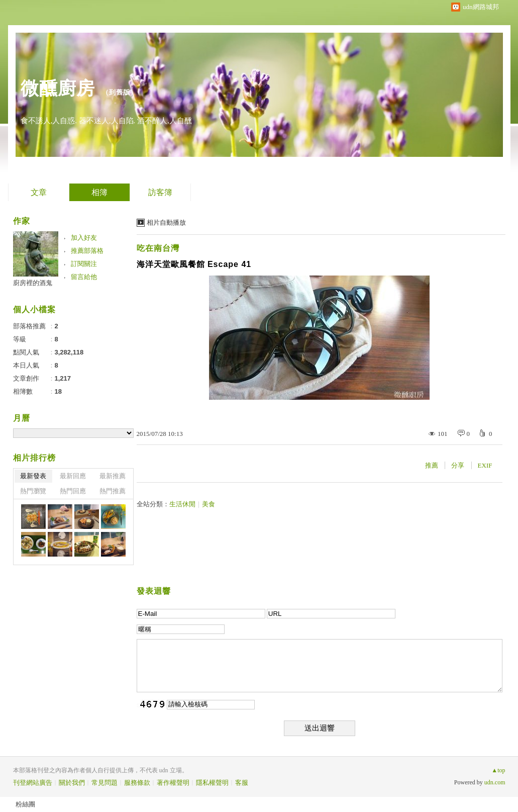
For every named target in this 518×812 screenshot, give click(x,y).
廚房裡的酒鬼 (33, 283)
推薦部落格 (87, 251)
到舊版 (120, 92)
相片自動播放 (166, 222)
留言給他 (84, 277)
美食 (209, 504)
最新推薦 (113, 476)
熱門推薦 (113, 491)
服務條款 (137, 783)
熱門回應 (73, 491)
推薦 (432, 465)
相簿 (99, 192)
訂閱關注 (84, 264)
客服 (242, 783)
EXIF (485, 465)
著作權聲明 (173, 783)
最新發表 (33, 476)
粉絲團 (25, 804)
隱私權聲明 (212, 783)
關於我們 (72, 783)
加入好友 (84, 238)
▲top (498, 770)
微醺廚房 (58, 88)
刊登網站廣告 (33, 783)
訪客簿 (160, 192)
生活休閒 (182, 504)
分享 (458, 465)
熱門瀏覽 (33, 491)
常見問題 (105, 783)
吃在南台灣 (158, 248)
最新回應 (73, 476)
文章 (39, 192)
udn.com (495, 782)
